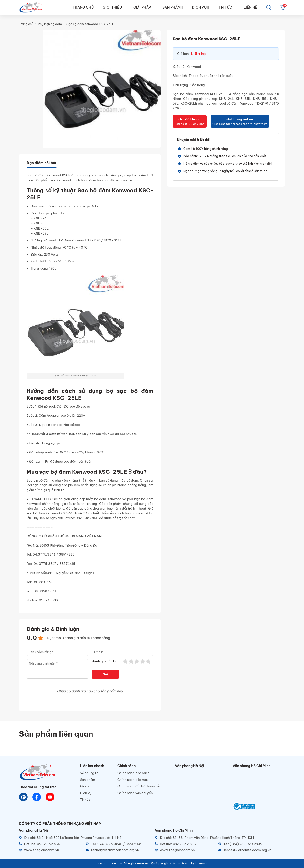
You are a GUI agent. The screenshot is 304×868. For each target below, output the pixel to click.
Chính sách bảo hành (133, 773)
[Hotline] (51, 844)
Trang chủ (26, 24)
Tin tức (85, 800)
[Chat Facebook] (37, 797)
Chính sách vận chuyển (135, 793)
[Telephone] (117, 844)
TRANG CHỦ (83, 7)
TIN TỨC (226, 7)
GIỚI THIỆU (113, 7)
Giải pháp (87, 786)
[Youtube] (50, 797)
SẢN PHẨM (173, 7)
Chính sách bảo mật (133, 780)
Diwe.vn (201, 863)
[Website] (23, 797)
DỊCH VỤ (200, 7)
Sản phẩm (88, 780)
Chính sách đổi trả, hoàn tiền (139, 786)
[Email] (117, 850)
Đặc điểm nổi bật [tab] (41, 163)
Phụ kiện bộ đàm (50, 24)
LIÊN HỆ (250, 7)
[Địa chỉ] (84, 838)
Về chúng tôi (90, 773)
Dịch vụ (86, 793)
